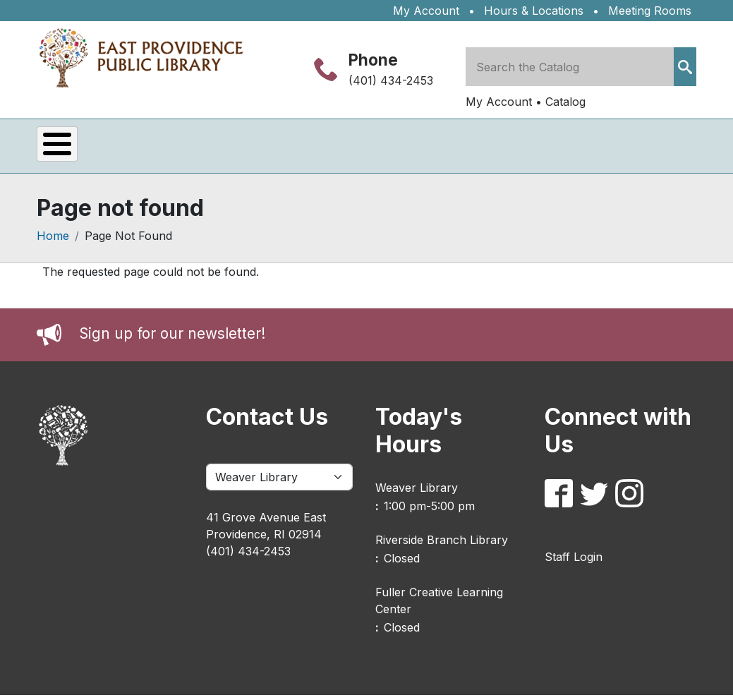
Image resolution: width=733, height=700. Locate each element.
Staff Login (574, 562)
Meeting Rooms (650, 11)
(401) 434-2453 (391, 80)
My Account (426, 11)
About (484, 149)
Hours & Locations (534, 11)
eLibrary (268, 149)
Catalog (565, 102)
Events (79, 149)
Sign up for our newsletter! (172, 339)
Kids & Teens (381, 149)
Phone (373, 60)
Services (171, 149)
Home (53, 241)
